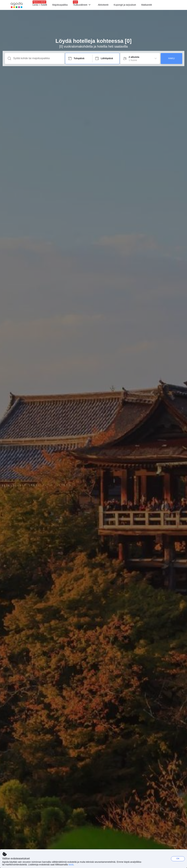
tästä (71, 865)
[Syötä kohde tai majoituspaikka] (37, 58)
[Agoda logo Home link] (17, 5)
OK (178, 858)
